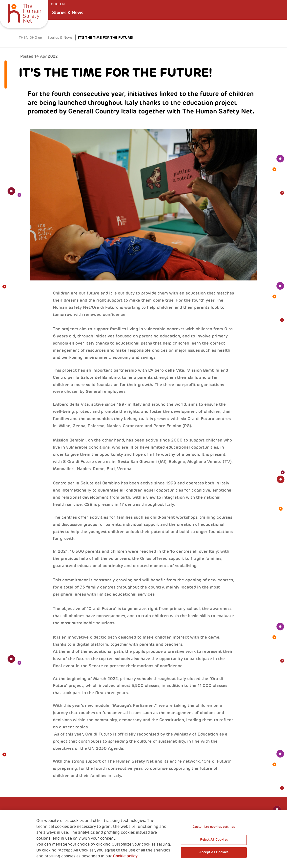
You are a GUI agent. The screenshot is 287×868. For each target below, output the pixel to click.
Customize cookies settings (214, 827)
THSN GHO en (31, 38)
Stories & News (68, 12)
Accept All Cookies (214, 852)
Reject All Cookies (214, 840)
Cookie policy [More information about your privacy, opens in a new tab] (125, 856)
